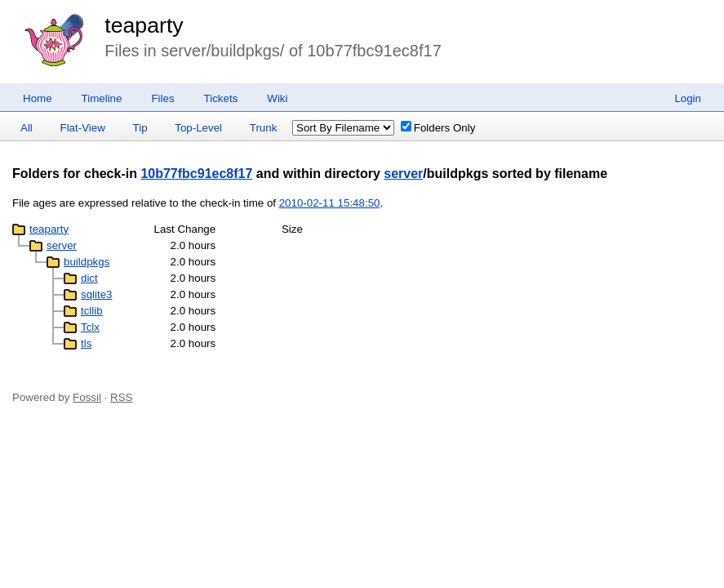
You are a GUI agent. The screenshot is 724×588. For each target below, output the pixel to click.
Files (162, 98)
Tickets (221, 98)
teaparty (144, 25)
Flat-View (83, 128)
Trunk (264, 128)
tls (86, 343)
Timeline (102, 98)
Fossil (87, 397)
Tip (140, 128)
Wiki (277, 98)
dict (89, 278)
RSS (121, 397)
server (403, 174)
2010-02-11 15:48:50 (330, 203)
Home (38, 98)
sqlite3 (97, 294)
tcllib (92, 311)
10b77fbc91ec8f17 (196, 174)
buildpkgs (87, 262)
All (27, 128)
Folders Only (438, 128)
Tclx (90, 327)
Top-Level (198, 128)
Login (688, 98)
